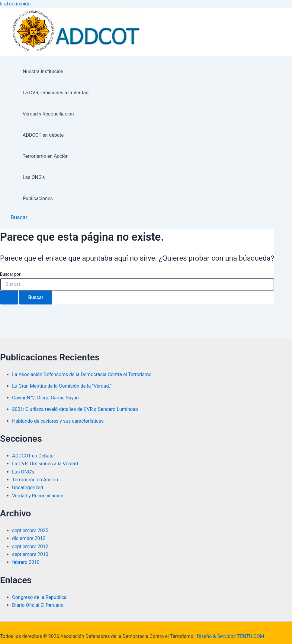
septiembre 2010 (30, 554)
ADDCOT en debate (43, 135)
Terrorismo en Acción (46, 156)
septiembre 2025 (30, 530)
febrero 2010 (26, 562)
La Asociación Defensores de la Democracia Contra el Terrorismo (82, 374)
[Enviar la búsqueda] (9, 298)
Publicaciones (38, 198)
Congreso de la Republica (39, 597)
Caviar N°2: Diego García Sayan (45, 398)
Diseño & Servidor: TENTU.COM (231, 636)
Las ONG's (23, 472)
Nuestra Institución (43, 72)
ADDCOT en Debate (33, 456)
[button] (19, 217)
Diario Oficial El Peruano (38, 605)
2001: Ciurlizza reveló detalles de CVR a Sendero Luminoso (75, 409)
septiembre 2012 (30, 546)
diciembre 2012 (29, 538)
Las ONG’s (34, 177)
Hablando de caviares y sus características (58, 421)
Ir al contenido (15, 4)
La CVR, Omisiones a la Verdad (56, 93)
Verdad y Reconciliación (48, 114)
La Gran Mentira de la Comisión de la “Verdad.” (62, 386)
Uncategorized (28, 488)
